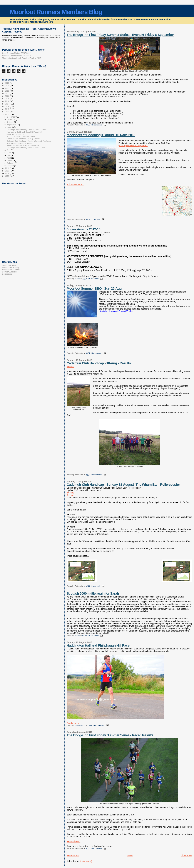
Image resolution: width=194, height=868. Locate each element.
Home (130, 855)
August (10, 127)
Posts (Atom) (86, 861)
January (11, 166)
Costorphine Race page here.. (133, 146)
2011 (8, 171)
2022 (8, 91)
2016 (8, 107)
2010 (8, 173)
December (12, 117)
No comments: (97, 125)
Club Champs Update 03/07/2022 (16, 53)
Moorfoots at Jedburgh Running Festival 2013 (22, 58)
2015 (8, 109)
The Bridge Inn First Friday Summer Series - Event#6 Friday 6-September (120, 35)
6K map (70, 495)
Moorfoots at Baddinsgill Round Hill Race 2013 (101, 135)
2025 (8, 83)
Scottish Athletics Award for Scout (16, 56)
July (9, 150)
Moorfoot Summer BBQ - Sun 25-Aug (94, 288)
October (11, 122)
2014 (8, 112)
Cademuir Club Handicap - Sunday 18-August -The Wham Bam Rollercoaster (123, 485)
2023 (8, 88)
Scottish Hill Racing (10, 268)
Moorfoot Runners (10, 265)
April (9, 158)
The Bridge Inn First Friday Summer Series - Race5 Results (110, 735)
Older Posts (186, 855)
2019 (8, 99)
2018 (8, 101)
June (9, 153)
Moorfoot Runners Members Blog (56, 12)
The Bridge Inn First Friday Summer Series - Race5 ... (27, 148)
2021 (8, 94)
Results (70, 366)
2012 (8, 168)
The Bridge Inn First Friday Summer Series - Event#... (27, 130)
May (9, 155)
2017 (8, 104)
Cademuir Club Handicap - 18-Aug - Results (99, 363)
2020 (8, 96)
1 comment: (96, 219)
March (10, 161)
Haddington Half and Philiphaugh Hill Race (98, 645)
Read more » (73, 723)
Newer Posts (73, 855)
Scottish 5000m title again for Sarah (93, 593)
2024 (8, 86)
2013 (8, 114)
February (11, 163)
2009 (8, 176)
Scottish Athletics (9, 272)
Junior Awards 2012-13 (84, 229)
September (12, 125)
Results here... (74, 841)
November (12, 120)
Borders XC (7, 274)
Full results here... (75, 184)
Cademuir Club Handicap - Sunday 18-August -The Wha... (29, 141)
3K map (70, 493)
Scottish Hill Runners (11, 270)
